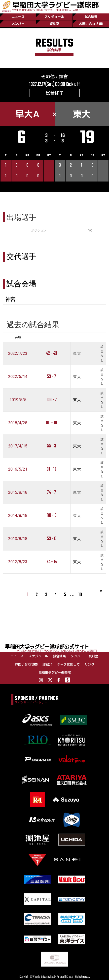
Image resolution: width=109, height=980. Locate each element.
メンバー (18, 24)
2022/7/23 (18, 353)
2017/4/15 (18, 446)
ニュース (18, 17)
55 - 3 (52, 446)
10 (80, 595)
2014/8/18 (18, 516)
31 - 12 (52, 469)
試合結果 (91, 17)
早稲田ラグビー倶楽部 (55, 673)
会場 (18, 337)
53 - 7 (52, 377)
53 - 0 (52, 539)
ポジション (39, 231)
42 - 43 (52, 353)
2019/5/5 (18, 400)
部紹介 (47, 664)
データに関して (68, 664)
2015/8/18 (18, 492)
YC (90, 231)
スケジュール (54, 17)
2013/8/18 (18, 539)
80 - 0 (52, 516)
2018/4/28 (18, 423)
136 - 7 (52, 400)
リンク (90, 664)
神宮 (63, 77)
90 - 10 (52, 423)
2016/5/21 (18, 469)
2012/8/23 (18, 562)
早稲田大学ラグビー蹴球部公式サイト (57, 647)
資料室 (54, 24)
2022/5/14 (18, 377)
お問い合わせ (91, 24)
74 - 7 (52, 492)
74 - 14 (52, 562)
